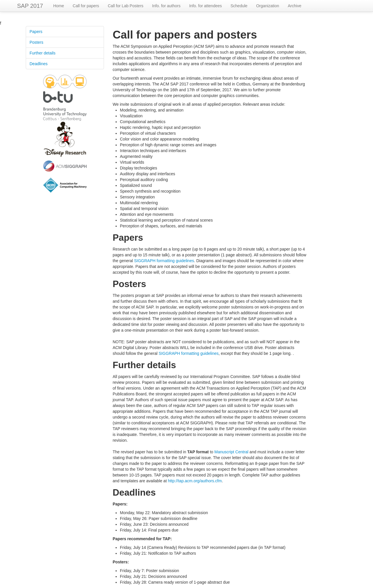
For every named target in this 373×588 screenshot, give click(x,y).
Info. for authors (166, 6)
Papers (36, 32)
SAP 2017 (30, 6)
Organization (267, 6)
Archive (295, 6)
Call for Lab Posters (126, 6)
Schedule (239, 6)
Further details (42, 53)
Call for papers (86, 6)
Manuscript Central (231, 452)
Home (59, 6)
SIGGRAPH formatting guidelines (164, 261)
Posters (36, 42)
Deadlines (39, 64)
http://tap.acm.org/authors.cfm (195, 481)
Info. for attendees (205, 6)
